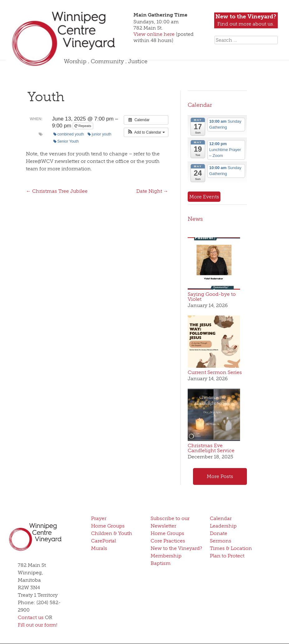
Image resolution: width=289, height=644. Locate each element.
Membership (166, 556)
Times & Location (231, 548)
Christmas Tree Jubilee (57, 191)
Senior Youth (66, 141)
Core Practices (168, 541)
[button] (146, 132)
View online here (155, 34)
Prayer (99, 518)
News (195, 219)
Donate (219, 533)
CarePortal (104, 541)
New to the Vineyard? (176, 548)
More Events (204, 197)
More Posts (220, 476)
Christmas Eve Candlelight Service (211, 448)
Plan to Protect (227, 556)
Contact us (31, 617)
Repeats (83, 126)
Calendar (200, 105)
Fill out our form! (38, 625)
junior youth (99, 134)
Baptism (161, 563)
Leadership (223, 526)
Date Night (152, 191)
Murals (99, 548)
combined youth (69, 134)
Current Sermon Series (215, 372)
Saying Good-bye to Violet (212, 297)
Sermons (221, 541)
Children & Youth (112, 533)
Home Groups (108, 526)
